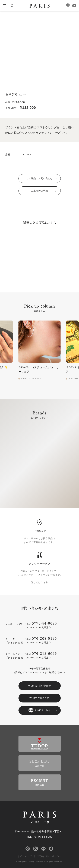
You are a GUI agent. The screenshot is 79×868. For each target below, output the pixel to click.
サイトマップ (25, 856)
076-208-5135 (44, 638)
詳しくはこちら (39, 582)
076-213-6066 (44, 653)
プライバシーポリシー (49, 856)
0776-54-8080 (44, 623)
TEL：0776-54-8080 (40, 837)
